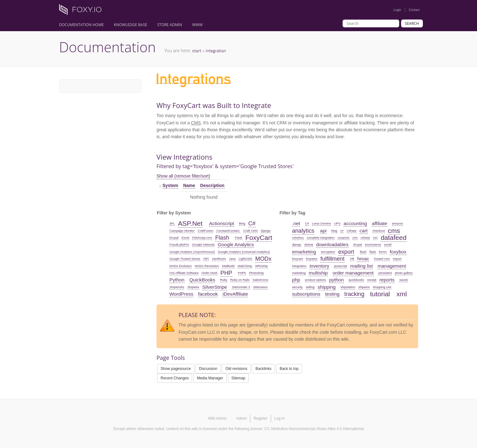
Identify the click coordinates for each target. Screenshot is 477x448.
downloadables (332, 244)
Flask (238, 238)
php (296, 280)
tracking (355, 294)
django (297, 244)
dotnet (309, 244)
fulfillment (332, 259)
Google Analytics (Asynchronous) (192, 252)
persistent (385, 273)
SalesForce (260, 280)
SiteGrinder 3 (241, 287)
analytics (303, 231)
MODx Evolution (181, 266)
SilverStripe (215, 287)
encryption (328, 252)
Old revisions (236, 369)
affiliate (380, 223)
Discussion (208, 369)
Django (266, 231)
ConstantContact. (228, 231)
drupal (358, 244)
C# (252, 224)
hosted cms (382, 259)
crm (355, 238)
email (388, 244)
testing (332, 294)
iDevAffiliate (235, 294)
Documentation (108, 47)
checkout (379, 231)
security (298, 287)
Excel (185, 238)
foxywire (312, 259)
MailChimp (245, 266)
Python (177, 280)
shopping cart (382, 287)
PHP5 (242, 273)
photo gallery (404, 273)
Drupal (174, 238)
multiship (318, 273)
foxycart (298, 259)
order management (353, 273)
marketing (299, 273)
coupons (343, 238)
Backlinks (263, 369)
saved (403, 280)
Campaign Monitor (182, 231)
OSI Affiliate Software (184, 273)
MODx (264, 259)
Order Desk (209, 273)
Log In (279, 418)
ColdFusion (206, 231)
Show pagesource (176, 369)
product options (316, 280)
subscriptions (306, 294)
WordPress (181, 294)
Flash (222, 238)
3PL (172, 223)
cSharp (352, 231)
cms (394, 231)
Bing (242, 223)
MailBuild (228, 266)
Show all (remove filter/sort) (183, 176)
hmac (363, 259)
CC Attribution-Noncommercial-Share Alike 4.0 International (314, 429)
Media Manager (210, 378)
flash (363, 252)
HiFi (206, 259)
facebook (208, 294)
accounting (355, 223)
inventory (319, 266)
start (197, 51)
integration (216, 51)
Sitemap (238, 378)
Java (233, 259)
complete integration (321, 238)
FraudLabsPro (179, 244)
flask (372, 252)
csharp (365, 238)
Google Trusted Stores (185, 259)
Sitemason (260, 287)
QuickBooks (202, 280)
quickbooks (356, 280)
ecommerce (373, 244)
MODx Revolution (207, 266)
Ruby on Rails (240, 280)
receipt (372, 280)
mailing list (361, 266)
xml (402, 294)
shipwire (364, 287)
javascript (341, 266)
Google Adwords (203, 244)
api (324, 231)
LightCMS (245, 259)
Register (261, 418)
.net (296, 223)
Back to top (289, 369)
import (397, 259)
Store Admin (170, 25)
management (392, 266)
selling (310, 287)
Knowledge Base (131, 25)
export (346, 252)
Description (212, 185)
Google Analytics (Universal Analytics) (244, 252)
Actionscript (222, 223)
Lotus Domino (321, 223)
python (337, 280)
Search (412, 23)
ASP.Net (190, 223)
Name (189, 185)
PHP (226, 273)
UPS (337, 223)
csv (375, 238)
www (197, 25)
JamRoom (219, 259)
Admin (241, 418)
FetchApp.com (202, 238)
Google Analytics (236, 244)
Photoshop (256, 273)
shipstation (348, 287)
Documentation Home (82, 25)
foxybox (398, 252)
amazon (397, 223)
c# (342, 231)
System (170, 185)
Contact (414, 10)
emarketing (304, 252)
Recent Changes (175, 378)
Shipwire (193, 287)
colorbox (298, 238)
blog (335, 231)
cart (364, 231)
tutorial (380, 294)
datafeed (394, 238)
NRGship (262, 266)
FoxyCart (259, 238)
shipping (327, 287)
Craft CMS (251, 231)
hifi (352, 259)
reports (387, 280)
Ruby (224, 280)
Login (397, 10)
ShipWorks (177, 287)
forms (383, 252)
